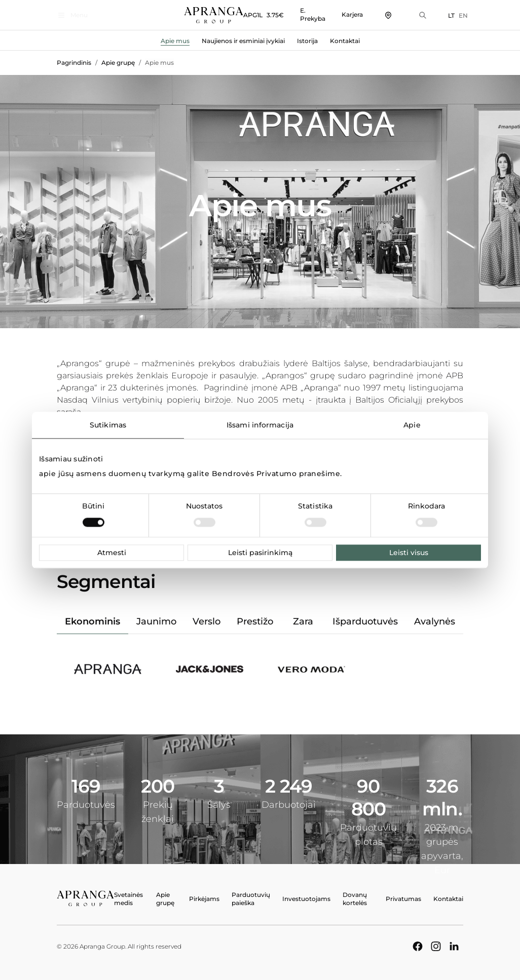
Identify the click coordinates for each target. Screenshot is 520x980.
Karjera (348, 14)
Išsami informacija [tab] (260, 425)
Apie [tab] (412, 425)
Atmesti (112, 553)
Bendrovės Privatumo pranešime (276, 474)
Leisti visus (409, 553)
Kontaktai (345, 41)
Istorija (307, 41)
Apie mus (175, 41)
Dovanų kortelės (355, 899)
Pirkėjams (204, 899)
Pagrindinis (74, 63)
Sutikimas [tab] (108, 425)
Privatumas (403, 899)
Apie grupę (118, 63)
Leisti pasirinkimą (260, 553)
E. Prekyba (308, 14)
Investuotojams (306, 899)
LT (447, 15)
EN (459, 15)
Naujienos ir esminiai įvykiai (243, 41)
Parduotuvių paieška (251, 899)
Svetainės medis (128, 899)
